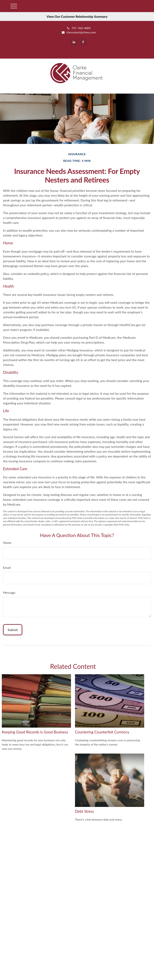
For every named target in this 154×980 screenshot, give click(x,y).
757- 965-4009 (79, 28)
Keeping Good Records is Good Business (35, 732)
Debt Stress (85, 811)
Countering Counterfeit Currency (102, 732)
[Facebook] (83, 42)
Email (7, 567)
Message (9, 592)
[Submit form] (13, 630)
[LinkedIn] (74, 42)
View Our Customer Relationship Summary (77, 16)
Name (7, 543)
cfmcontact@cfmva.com (79, 32)
